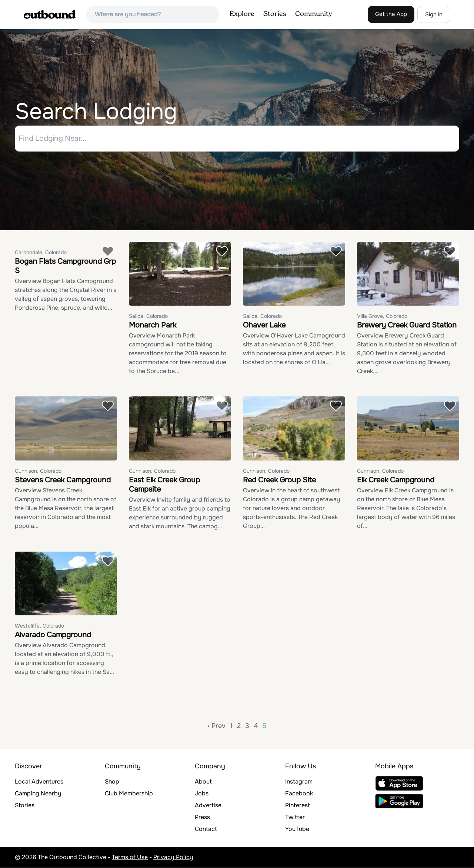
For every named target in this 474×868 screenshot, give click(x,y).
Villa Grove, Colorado (382, 316)
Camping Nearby (38, 794)
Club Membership (129, 794)
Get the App (391, 14)
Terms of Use (130, 857)
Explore (242, 14)
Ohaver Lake (264, 325)
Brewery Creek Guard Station (407, 325)
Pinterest (298, 806)
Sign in (434, 14)
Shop (112, 782)
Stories (275, 14)
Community (314, 14)
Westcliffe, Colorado (39, 626)
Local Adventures (39, 782)
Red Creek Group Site (279, 480)
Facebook (299, 794)
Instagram (299, 782)
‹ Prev (217, 726)
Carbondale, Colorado (41, 252)
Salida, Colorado (148, 316)
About (203, 782)
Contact (206, 829)
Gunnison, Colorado (38, 471)
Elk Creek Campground (396, 480)
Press (202, 817)
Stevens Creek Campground (63, 480)
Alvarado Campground (53, 635)
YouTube (297, 829)
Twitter (295, 817)
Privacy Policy (173, 857)
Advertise (208, 806)
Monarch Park (153, 325)
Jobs (202, 794)
